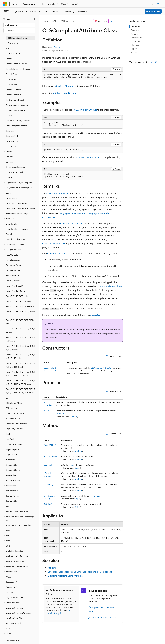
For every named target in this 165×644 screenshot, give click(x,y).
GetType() (48, 465)
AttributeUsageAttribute (65, 93)
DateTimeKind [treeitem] (12, 136)
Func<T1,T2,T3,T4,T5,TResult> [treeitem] (18, 301)
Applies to (135, 49)
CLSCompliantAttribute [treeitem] (18, 38)
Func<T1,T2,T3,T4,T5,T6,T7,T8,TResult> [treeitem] (20, 322)
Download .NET (153, 11)
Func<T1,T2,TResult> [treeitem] (15, 286)
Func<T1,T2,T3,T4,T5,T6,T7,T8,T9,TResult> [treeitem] (20, 330)
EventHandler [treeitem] (11, 224)
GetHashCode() (50, 456)
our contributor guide (59, 612)
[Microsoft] (5, 4)
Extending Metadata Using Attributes (66, 576)
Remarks (135, 34)
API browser (66, 21)
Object (58, 86)
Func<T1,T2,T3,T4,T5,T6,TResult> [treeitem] (20, 306)
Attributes (95, 315)
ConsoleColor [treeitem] (11, 74)
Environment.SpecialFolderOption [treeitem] (20, 208)
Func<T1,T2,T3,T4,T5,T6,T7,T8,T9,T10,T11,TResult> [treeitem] (20, 348)
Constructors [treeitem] (14, 43)
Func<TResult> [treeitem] (12, 275)
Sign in (159, 4)
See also (134, 52)
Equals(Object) (50, 445)
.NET (54, 21)
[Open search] (152, 4)
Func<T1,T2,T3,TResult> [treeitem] (16, 291)
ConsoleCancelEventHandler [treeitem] (18, 69)
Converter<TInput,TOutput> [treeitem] (18, 121)
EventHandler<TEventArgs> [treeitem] (18, 229)
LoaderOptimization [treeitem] (14, 608)
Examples (135, 30)
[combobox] (19, 25)
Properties (135, 41)
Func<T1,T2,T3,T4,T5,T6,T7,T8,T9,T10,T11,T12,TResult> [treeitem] (20, 356)
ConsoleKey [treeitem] (11, 79)
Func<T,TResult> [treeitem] (13, 280)
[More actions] (120, 21)
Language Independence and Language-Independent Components (80, 572)
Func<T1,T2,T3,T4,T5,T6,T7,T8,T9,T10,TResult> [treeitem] (20, 339)
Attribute (69, 86)
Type (71, 465)
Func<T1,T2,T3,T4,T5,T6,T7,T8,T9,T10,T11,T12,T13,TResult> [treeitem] (20, 365)
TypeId (46, 411)
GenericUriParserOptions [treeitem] (16, 424)
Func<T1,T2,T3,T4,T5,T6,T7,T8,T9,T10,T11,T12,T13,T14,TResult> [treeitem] (20, 374)
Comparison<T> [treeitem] (13, 53)
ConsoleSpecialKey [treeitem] (14, 95)
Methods (135, 45)
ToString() (48, 504)
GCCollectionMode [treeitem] (14, 403)
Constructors (137, 38)
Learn (45, 21)
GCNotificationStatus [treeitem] (15, 413)
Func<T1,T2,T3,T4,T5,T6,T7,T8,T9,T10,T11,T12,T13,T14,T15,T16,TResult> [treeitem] (20, 391)
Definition (135, 26)
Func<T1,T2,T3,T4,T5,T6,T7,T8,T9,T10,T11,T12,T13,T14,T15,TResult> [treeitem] (20, 382)
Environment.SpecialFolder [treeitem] (17, 203)
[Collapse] (35, 19)
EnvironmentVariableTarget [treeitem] (17, 213)
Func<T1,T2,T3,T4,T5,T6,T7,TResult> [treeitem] (20, 313)
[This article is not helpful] (156, 62)
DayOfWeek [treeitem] (11, 146)
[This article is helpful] (152, 62)
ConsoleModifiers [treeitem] (13, 90)
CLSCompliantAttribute (85, 110)
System (57, 47)
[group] (82, 76)
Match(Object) (50, 484)
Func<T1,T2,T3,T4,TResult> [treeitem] (17, 296)
